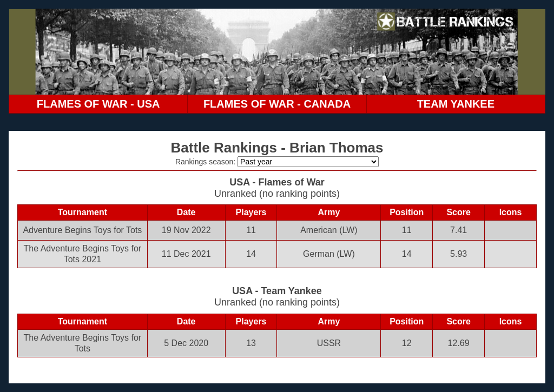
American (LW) (329, 230)
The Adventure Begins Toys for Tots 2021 (83, 254)
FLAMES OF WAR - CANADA (277, 104)
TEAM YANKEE (456, 104)
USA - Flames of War (277, 182)
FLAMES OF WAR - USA (98, 104)
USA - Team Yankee (277, 291)
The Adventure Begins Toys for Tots (83, 343)
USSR (329, 343)
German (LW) (329, 254)
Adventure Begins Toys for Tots (82, 230)
